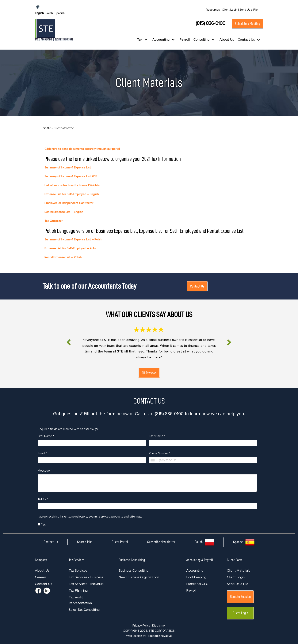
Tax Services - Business (86, 577)
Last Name (157, 436)
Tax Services (78, 571)
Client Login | (230, 10)
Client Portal (120, 542)
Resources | (214, 10)
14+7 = (43, 499)
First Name (46, 436)
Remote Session (240, 597)
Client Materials (239, 571)
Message (45, 471)
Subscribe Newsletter (161, 542)
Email (42, 454)
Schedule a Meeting (247, 24)
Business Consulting (134, 571)
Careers (41, 577)
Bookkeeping (196, 577)
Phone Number (160, 454)
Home (47, 128)
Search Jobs (85, 542)
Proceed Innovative (159, 636)
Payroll (185, 40)
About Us (227, 40)
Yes (42, 525)
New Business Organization (139, 577)
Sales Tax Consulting (84, 610)
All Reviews (149, 373)
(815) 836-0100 (211, 23)
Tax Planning (78, 591)
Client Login (236, 577)
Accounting (195, 571)
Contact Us (197, 286)
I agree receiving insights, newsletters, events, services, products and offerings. (90, 517)
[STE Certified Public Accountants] (54, 30)
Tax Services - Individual (86, 584)
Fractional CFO (197, 584)
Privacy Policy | (142, 626)
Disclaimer (159, 626)
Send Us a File (249, 10)
